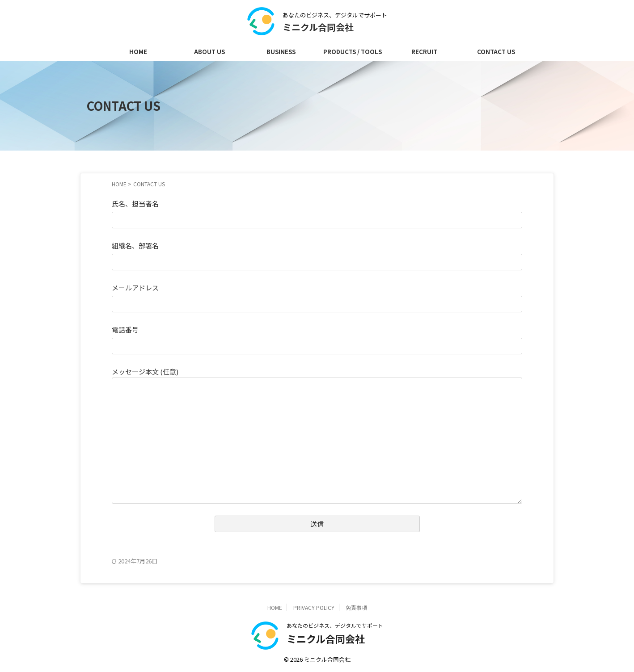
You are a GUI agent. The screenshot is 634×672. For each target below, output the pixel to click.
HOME (138, 52)
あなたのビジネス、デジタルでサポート (335, 625)
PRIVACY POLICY (314, 607)
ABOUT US (209, 52)
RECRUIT (424, 52)
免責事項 (356, 607)
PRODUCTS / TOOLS (353, 52)
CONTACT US (496, 52)
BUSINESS (281, 52)
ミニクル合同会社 (318, 27)
